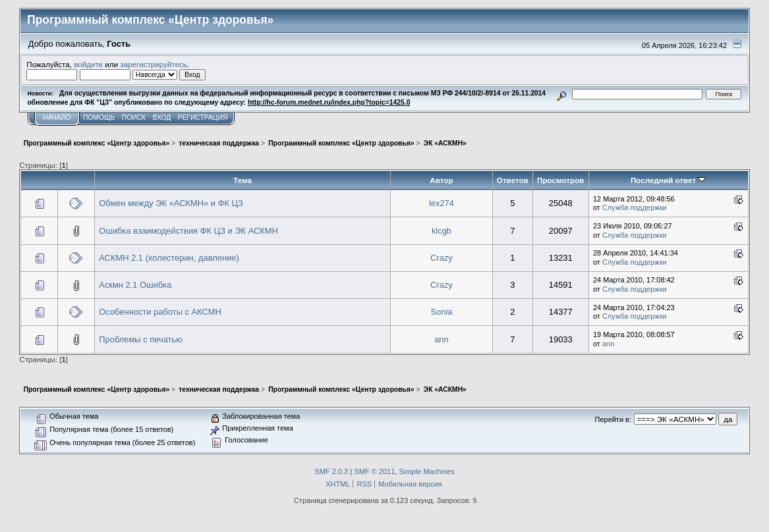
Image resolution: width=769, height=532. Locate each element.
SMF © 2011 (374, 471)
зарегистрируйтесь (154, 64)
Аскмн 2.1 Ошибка (135, 285)
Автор (441, 180)
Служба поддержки (635, 207)
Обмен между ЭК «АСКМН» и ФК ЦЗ (171, 203)
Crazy (441, 258)
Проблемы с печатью (141, 339)
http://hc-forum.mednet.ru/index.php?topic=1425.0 (329, 102)
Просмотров (560, 180)
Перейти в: (613, 419)
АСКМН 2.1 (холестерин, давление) (169, 258)
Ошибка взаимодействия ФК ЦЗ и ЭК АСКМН (188, 231)
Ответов (513, 180)
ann (441, 339)
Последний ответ (668, 180)
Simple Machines (427, 471)
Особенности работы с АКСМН (160, 312)
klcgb (441, 231)
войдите (88, 64)
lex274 (441, 203)
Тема (242, 180)
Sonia (441, 312)
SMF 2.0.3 (331, 471)
